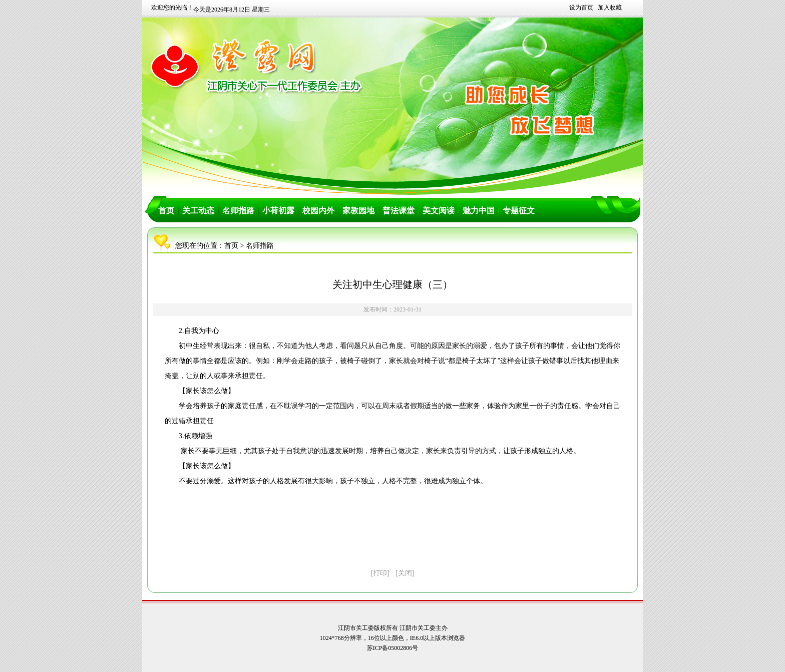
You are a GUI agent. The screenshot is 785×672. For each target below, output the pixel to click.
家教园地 (358, 211)
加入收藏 (610, 8)
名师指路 (238, 211)
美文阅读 (439, 211)
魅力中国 (479, 211)
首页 (166, 211)
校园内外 (318, 211)
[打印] (380, 573)
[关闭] (405, 573)
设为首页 (581, 8)
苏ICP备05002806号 (393, 648)
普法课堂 (399, 211)
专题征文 (519, 211)
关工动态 (198, 211)
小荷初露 (278, 211)
